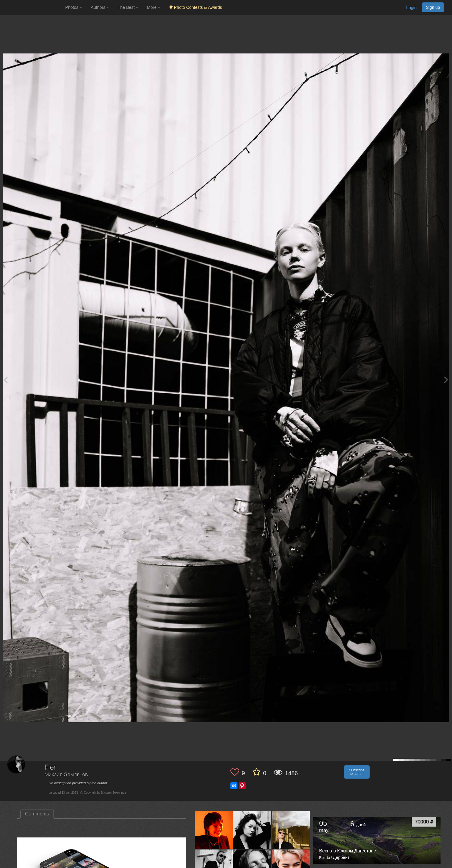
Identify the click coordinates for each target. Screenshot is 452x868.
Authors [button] (100, 7)
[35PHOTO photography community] (32, 7)
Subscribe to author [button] (357, 772)
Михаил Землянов (66, 775)
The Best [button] (128, 7)
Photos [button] (74, 7)
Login (411, 8)
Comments (37, 814)
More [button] (154, 7)
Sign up (433, 7)
